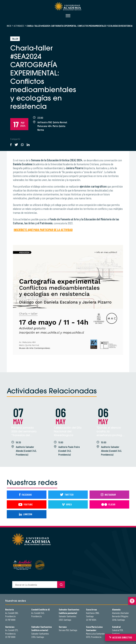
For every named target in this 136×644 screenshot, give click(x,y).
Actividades (19, 26)
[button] (132, 601)
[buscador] (35, 585)
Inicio (9, 26)
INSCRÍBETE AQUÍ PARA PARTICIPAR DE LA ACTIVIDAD (43, 230)
